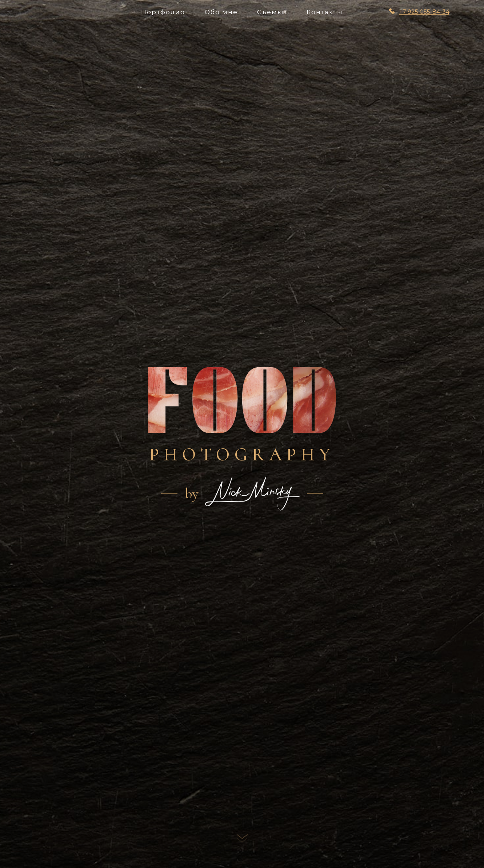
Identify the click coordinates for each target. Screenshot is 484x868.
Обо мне (221, 12)
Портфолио (163, 12)
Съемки (272, 12)
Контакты (325, 12)
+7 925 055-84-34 (424, 12)
